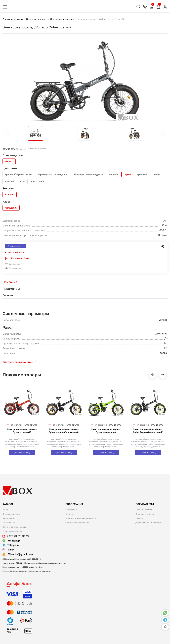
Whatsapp (11, 541)
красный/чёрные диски (18, 174)
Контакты (70, 514)
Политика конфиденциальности (81, 518)
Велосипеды (9, 518)
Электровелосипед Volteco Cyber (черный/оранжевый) (64, 431)
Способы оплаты (144, 510)
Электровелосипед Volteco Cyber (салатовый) (106, 431)
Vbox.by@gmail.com (20, 554)
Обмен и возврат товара (77, 523)
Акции (5, 510)
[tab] (85, 282)
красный (142, 174)
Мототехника (9, 523)
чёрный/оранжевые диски (88, 174)
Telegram (11, 545)
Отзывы (139, 518)
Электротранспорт (12, 514)
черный (113, 174)
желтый (9, 181)
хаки (23, 181)
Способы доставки (145, 514)
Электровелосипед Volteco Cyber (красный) (22, 431)
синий (156, 174)
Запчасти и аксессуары (14, 527)
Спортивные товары (12, 531)
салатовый (38, 181)
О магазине (71, 510)
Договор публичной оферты (149, 523)
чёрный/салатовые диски (52, 174)
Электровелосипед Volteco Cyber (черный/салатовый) (148, 431)
